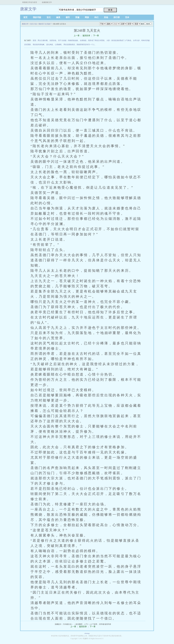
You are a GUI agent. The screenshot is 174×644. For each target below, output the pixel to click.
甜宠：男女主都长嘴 (40, 40)
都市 (68, 17)
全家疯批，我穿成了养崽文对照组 (92, 40)
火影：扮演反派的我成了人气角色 (119, 40)
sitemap (87, 633)
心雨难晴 (58, 45)
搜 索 (110, 10)
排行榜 (117, 17)
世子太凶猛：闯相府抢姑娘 (68, 40)
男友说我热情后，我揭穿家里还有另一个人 (79, 45)
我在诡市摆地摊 (39, 45)
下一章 (96, 36)
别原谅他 (53, 40)
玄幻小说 (33, 24)
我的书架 (37, 17)
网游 (87, 17)
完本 (127, 17)
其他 (106, 17)
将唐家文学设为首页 (30, 2)
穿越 (77, 17)
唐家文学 (28, 9)
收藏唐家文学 (47, 2)
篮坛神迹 (50, 45)
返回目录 (86, 36)
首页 (25, 17)
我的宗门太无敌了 (45, 24)
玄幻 (49, 17)
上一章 (77, 36)
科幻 (96, 17)
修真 (58, 17)
